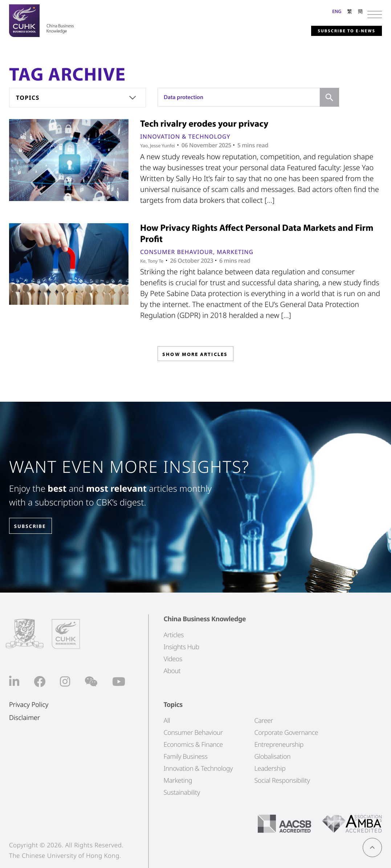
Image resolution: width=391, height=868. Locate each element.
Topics (28, 98)
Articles (173, 635)
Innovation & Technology (185, 136)
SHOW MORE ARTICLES (195, 356)
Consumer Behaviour (177, 252)
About (172, 671)
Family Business (185, 756)
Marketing (235, 252)
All (167, 720)
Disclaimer (25, 718)
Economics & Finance (193, 744)
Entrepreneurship (279, 744)
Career (264, 720)
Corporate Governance (286, 732)
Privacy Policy (29, 705)
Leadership (270, 768)
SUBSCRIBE (36, 526)
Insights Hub (181, 647)
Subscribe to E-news (334, 30)
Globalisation (272, 756)
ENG (337, 11)
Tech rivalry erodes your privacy (204, 124)
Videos (173, 659)
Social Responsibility (282, 780)
